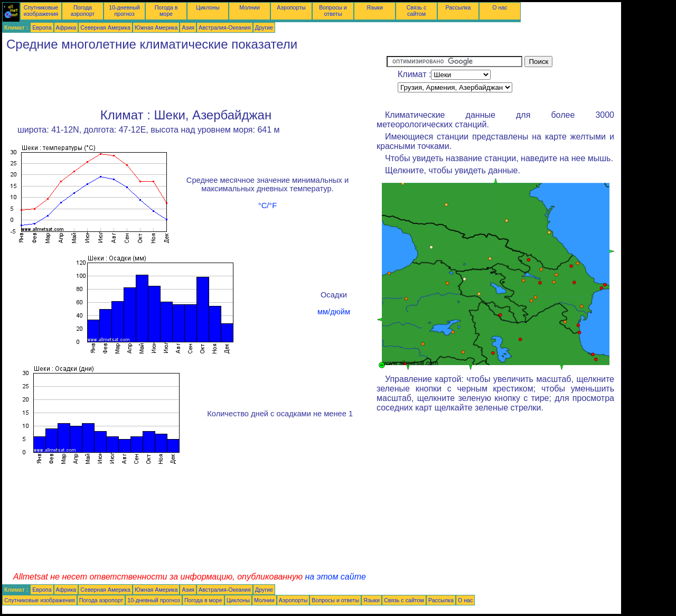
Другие (264, 27)
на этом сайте (335, 577)
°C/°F (267, 206)
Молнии (250, 7)
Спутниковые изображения (41, 11)
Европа (42, 27)
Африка (66, 27)
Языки (375, 7)
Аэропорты (291, 7)
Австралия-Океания (225, 27)
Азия (188, 27)
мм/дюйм (334, 312)
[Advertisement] (194, 80)
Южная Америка (156, 27)
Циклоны (208, 7)
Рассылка (458, 7)
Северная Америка (105, 27)
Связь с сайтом (417, 11)
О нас (500, 7)
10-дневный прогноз (124, 11)
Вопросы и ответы (333, 11)
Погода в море (166, 11)
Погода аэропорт (83, 11)
